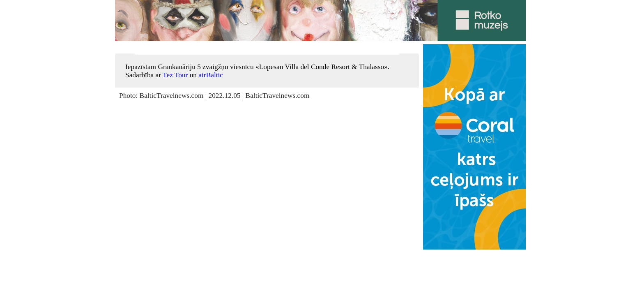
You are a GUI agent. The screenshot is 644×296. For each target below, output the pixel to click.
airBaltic (211, 75)
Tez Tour (175, 75)
